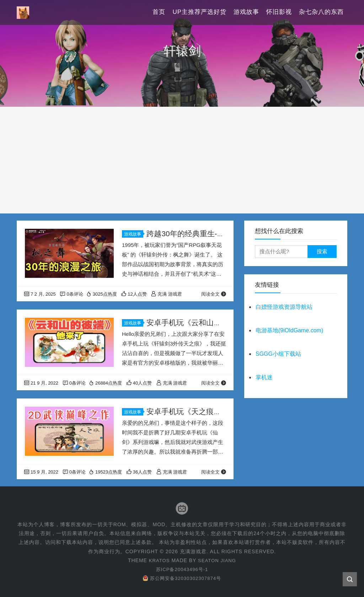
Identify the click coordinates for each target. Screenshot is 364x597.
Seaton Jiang (218, 560)
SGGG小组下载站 (278, 354)
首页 (159, 12)
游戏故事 (246, 12)
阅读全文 (214, 294)
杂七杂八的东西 (321, 12)
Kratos (158, 560)
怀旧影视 (279, 12)
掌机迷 (264, 377)
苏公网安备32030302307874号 (182, 578)
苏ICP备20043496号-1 (182, 569)
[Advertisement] (182, 160)
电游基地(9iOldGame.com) (289, 330)
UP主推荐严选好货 (199, 12)
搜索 (322, 251)
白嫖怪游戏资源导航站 (284, 307)
